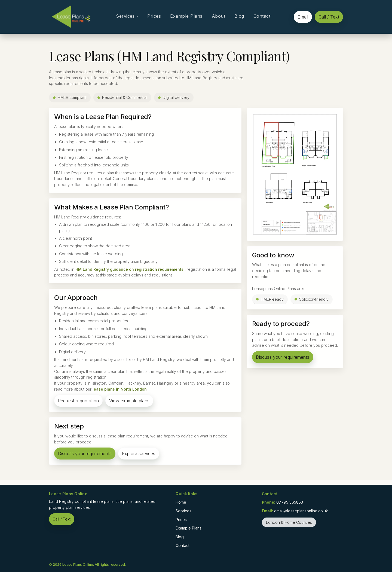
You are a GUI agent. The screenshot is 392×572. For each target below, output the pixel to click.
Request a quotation (78, 401)
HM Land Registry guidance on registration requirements (129, 269)
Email (303, 17)
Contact (262, 16)
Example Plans (186, 16)
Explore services (139, 454)
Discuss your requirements (85, 454)
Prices (154, 16)
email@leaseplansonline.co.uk (301, 511)
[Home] (71, 17)
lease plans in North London (120, 389)
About (218, 16)
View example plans (129, 401)
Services (127, 16)
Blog (239, 16)
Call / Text (329, 17)
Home (181, 502)
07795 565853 (290, 502)
